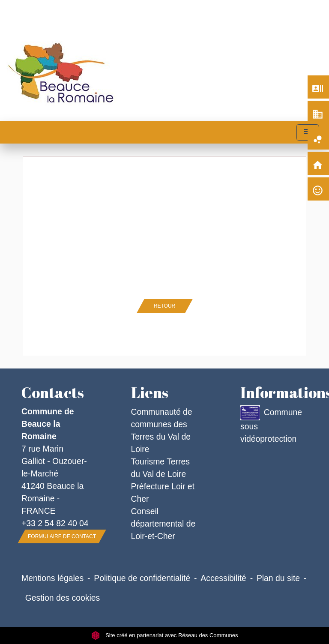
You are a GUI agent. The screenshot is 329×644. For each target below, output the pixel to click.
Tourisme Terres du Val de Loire (160, 468)
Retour (164, 306)
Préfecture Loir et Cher (163, 493)
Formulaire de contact (62, 536)
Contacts (53, 392)
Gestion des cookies (63, 598)
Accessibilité (223, 578)
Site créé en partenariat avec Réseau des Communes (165, 635)
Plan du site (278, 578)
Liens (150, 392)
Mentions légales (52, 578)
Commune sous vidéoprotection (271, 424)
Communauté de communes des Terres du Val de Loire (162, 430)
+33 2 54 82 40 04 (55, 523)
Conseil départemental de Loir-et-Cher (163, 524)
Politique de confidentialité (142, 578)
